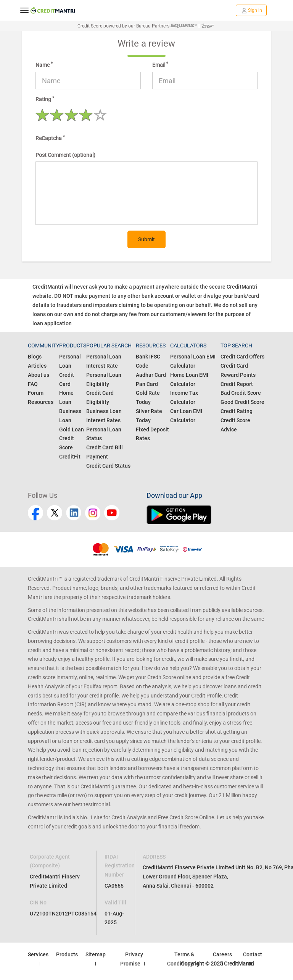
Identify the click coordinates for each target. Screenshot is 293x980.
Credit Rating (237, 411)
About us (39, 375)
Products (67, 954)
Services (38, 954)
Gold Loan (72, 429)
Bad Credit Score (241, 393)
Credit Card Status (108, 466)
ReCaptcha (50, 138)
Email (160, 65)
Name (44, 65)
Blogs (35, 357)
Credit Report (237, 384)
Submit (146, 239)
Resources (41, 402)
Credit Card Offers (242, 357)
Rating (45, 99)
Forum (36, 393)
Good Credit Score (242, 402)
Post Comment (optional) (65, 155)
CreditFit (70, 457)
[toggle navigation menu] (24, 10)
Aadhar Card (151, 375)
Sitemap (96, 954)
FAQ (33, 384)
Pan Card (147, 384)
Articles (37, 366)
